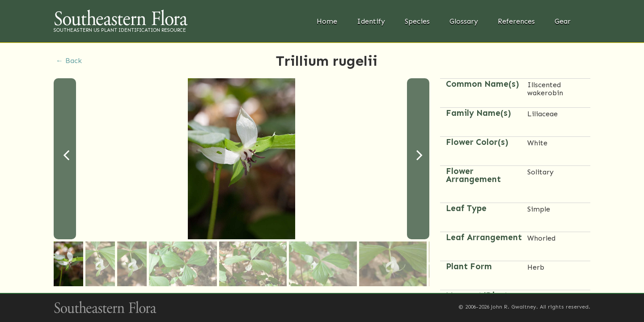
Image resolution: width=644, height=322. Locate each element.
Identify (371, 21)
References (516, 21)
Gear (563, 21)
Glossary (464, 21)
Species (417, 21)
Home (327, 21)
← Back (69, 61)
